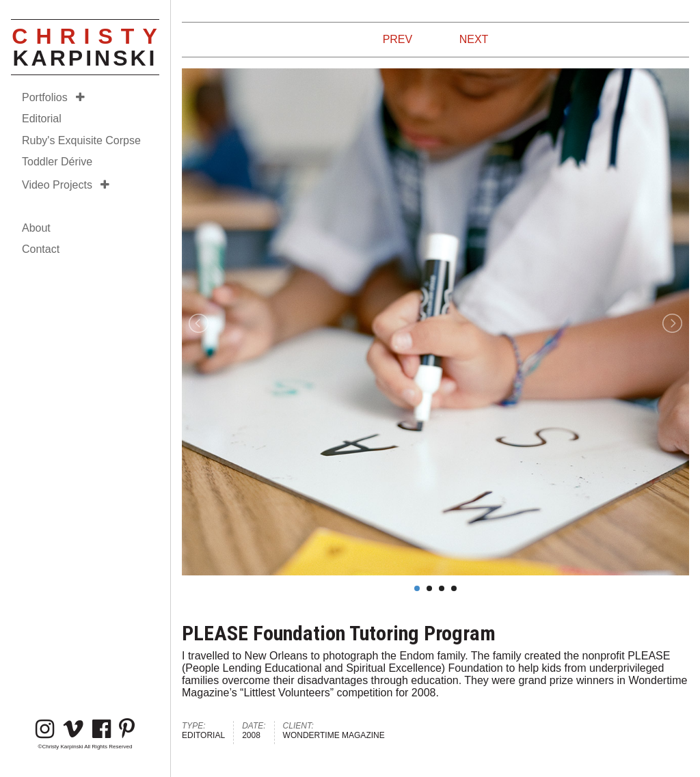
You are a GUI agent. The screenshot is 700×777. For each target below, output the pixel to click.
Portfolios (53, 97)
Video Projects (66, 185)
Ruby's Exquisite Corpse (81, 140)
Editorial (42, 119)
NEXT (474, 39)
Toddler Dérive (57, 162)
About (36, 228)
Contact (41, 249)
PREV (398, 39)
